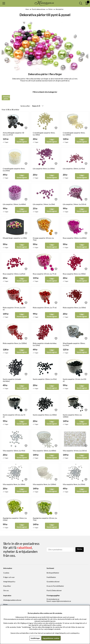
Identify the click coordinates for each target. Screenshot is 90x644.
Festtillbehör (51, 577)
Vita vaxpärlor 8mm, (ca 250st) (74, 484)
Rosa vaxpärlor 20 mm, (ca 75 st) (45, 274)
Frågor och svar (9, 577)
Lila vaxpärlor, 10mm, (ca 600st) (14, 204)
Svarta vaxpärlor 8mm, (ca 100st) (45, 415)
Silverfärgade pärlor (6, 98)
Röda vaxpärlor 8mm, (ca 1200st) (15, 343)
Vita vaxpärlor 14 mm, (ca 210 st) (75, 451)
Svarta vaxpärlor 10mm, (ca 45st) (45, 379)
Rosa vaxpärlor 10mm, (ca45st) (14, 274)
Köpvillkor (7, 586)
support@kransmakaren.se (61, 601)
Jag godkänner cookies (51, 638)
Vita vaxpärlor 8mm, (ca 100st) (14, 484)
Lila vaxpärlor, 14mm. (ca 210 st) (74, 204)
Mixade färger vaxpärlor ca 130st (15, 238)
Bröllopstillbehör (53, 573)
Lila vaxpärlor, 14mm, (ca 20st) (44, 204)
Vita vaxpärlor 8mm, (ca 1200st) (44, 484)
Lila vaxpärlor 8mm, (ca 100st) (44, 169)
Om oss (6, 590)
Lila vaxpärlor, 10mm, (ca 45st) (74, 169)
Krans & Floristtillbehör (55, 586)
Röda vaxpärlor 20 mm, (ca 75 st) (45, 308)
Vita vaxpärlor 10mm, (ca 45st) (14, 451)
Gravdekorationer (53, 582)
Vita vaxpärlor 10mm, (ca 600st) (44, 451)
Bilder (6, 604)
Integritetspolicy (9, 582)
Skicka (80, 549)
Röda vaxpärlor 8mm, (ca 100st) (74, 308)
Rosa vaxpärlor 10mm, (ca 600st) (75, 238)
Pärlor (51, 9)
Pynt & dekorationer (39, 9)
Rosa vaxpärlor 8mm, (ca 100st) (74, 274)
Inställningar (35, 638)
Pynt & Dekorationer (54, 590)
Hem (27, 9)
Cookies (6, 573)
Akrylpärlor (59, 9)
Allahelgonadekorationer (12, 600)
